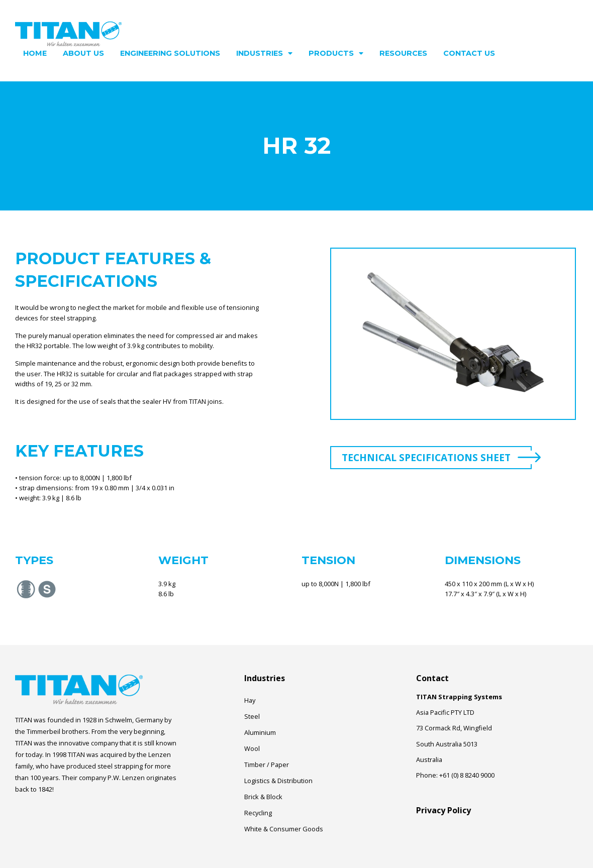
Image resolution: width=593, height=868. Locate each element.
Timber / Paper (267, 765)
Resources (403, 53)
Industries (264, 53)
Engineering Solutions (170, 53)
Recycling (258, 813)
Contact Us (469, 53)
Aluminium (260, 732)
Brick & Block (263, 797)
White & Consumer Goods (284, 829)
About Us (83, 53)
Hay (250, 700)
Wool (252, 748)
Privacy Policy (443, 810)
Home (35, 53)
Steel (252, 716)
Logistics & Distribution (278, 781)
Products (336, 53)
